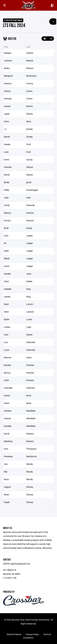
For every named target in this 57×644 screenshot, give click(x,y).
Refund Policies (14, 634)
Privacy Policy (32, 634)
